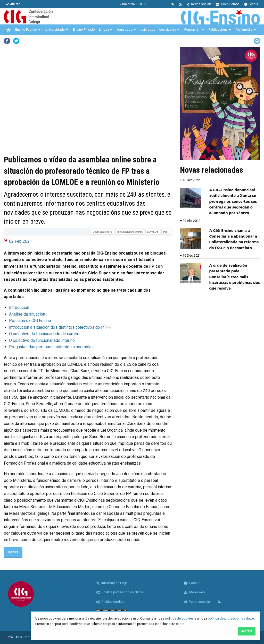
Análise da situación (27, 314)
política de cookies (179, 618)
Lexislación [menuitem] (168, 29)
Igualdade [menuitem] (125, 29)
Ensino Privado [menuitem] (84, 29)
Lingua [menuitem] (104, 29)
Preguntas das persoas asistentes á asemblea (51, 347)
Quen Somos (228, 4)
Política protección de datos (120, 592)
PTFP (166, 232)
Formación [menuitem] (192, 29)
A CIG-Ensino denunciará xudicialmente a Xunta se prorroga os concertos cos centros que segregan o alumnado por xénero (233, 202)
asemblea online (103, 232)
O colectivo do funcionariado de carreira (45, 334)
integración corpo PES (130, 232)
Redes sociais (199, 4)
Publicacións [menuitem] (218, 29)
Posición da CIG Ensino (30, 321)
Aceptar (247, 631)
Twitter (16, 41)
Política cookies (111, 602)
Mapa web (195, 592)
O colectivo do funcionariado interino (42, 340)
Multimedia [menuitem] (244, 29)
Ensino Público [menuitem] (26, 29)
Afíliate (13, 4)
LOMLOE (153, 232)
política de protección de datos (231, 618)
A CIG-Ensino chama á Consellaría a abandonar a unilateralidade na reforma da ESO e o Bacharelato (234, 240)
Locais (251, 4)
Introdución (19, 307)
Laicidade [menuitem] (148, 29)
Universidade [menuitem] (55, 29)
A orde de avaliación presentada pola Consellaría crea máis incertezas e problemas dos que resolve (234, 277)
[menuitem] (9, 30)
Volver (13, 552)
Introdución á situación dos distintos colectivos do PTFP (60, 327)
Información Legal (112, 583)
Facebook (7, 41)
